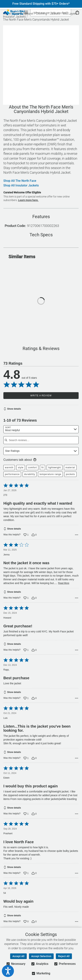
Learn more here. (28, 200)
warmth (9, 468)
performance (12, 474)
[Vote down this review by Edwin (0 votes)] (34, 814)
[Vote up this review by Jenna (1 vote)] (26, 598)
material (70, 468)
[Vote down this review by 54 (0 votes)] (34, 922)
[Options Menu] (77, 535)
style (21, 468)
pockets (70, 474)
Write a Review (41, 396)
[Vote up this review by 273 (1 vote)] (26, 535)
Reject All (64, 956)
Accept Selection (41, 956)
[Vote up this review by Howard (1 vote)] (26, 650)
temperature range (50, 474)
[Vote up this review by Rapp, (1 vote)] (26, 698)
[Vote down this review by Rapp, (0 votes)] (34, 698)
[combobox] (41, 429)
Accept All (18, 956)
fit (43, 468)
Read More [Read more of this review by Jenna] (64, 583)
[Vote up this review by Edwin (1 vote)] (26, 814)
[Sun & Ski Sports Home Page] (14, 12)
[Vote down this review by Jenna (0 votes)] (34, 598)
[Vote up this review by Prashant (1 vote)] (26, 873)
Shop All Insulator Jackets (21, 186)
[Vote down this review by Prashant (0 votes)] (34, 873)
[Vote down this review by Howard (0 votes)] (34, 650)
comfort (32, 468)
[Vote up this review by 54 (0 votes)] (26, 922)
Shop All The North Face (20, 181)
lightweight (55, 468)
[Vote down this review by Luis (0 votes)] (34, 758)
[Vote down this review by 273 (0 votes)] (34, 535)
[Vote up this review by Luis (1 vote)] (26, 758)
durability (30, 474)
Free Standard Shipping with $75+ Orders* (41, 4)
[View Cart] (77, 13)
